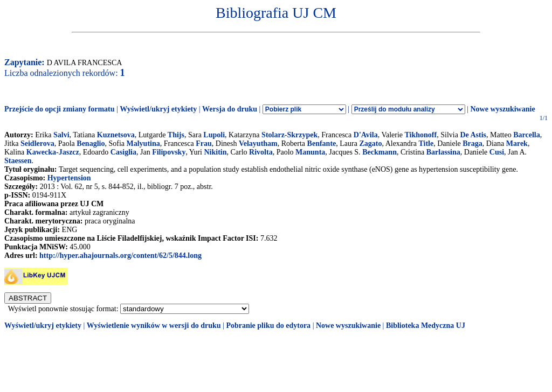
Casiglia (123, 152)
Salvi (61, 135)
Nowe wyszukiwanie (502, 109)
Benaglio (91, 143)
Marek (517, 143)
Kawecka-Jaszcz (53, 152)
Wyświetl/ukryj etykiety (158, 109)
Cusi (497, 152)
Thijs (176, 135)
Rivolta (261, 152)
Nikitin (215, 152)
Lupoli (214, 135)
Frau (204, 143)
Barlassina (443, 152)
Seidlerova (37, 143)
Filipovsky (169, 152)
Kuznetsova (116, 135)
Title (426, 143)
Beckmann (379, 152)
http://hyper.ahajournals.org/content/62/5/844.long (120, 255)
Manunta (310, 152)
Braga (472, 143)
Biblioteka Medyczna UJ (426, 325)
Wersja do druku (230, 109)
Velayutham (258, 143)
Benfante (322, 143)
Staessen (18, 161)
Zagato (370, 143)
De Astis (473, 135)
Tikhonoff (421, 135)
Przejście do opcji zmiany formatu (60, 109)
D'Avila (366, 135)
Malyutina (143, 143)
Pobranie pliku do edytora (268, 325)
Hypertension (69, 178)
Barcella (527, 135)
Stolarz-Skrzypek (289, 135)
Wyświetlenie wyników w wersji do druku (154, 325)
